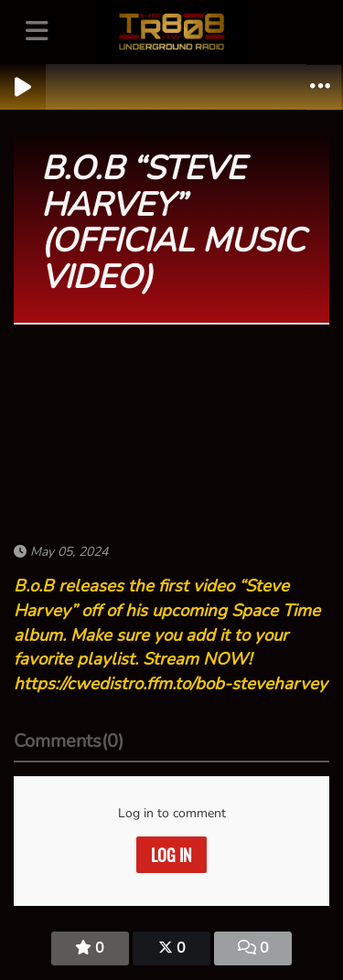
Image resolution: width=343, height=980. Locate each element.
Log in (171, 855)
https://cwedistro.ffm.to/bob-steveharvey (171, 684)
